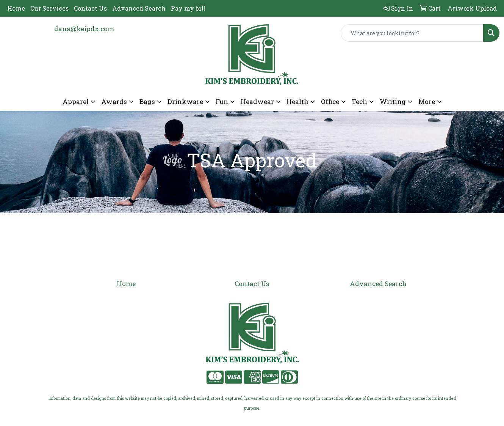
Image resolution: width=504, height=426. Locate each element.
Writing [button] (393, 101)
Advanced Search (139, 8)
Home (16, 8)
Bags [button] (147, 101)
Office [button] (330, 101)
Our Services (49, 8)
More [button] (427, 101)
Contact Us (90, 8)
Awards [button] (114, 101)
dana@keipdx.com (84, 29)
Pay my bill (188, 8)
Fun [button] (222, 101)
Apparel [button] (76, 101)
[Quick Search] (412, 33)
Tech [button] (359, 101)
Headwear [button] (257, 101)
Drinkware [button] (185, 101)
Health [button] (297, 101)
